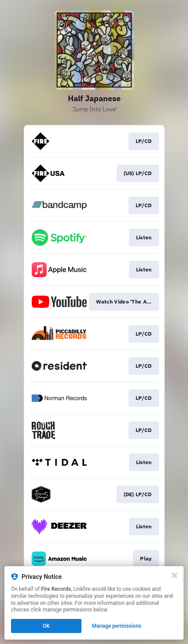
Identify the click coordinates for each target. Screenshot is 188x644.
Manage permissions (117, 626)
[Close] (174, 575)
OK (46, 626)
